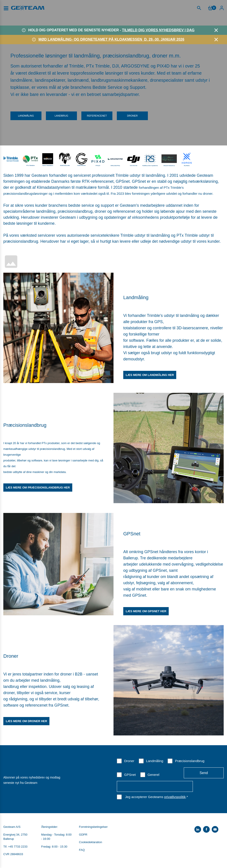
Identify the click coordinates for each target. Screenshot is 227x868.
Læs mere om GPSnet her (146, 611)
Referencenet (97, 116)
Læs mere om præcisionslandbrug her (38, 488)
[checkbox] (170, 768)
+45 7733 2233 (18, 847)
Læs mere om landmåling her (150, 375)
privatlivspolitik (175, 797)
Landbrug (61, 116)
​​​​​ (82, 159)
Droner (132, 116)
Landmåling (26, 116)
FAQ (82, 850)
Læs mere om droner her (26, 721)
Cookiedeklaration (90, 842)
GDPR (83, 835)
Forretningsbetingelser (93, 827)
